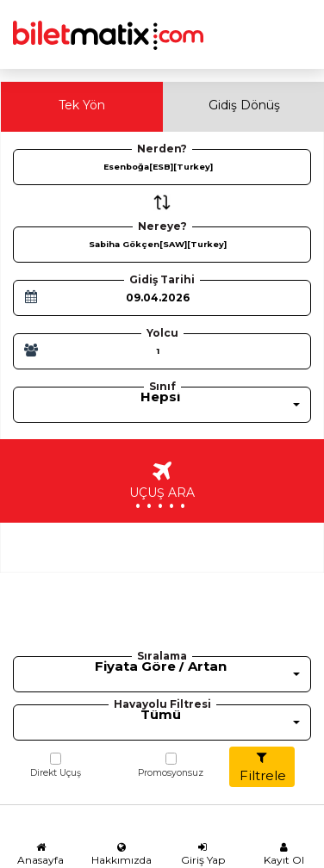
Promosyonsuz (171, 766)
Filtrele (263, 767)
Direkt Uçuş (56, 766)
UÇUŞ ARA (162, 489)
